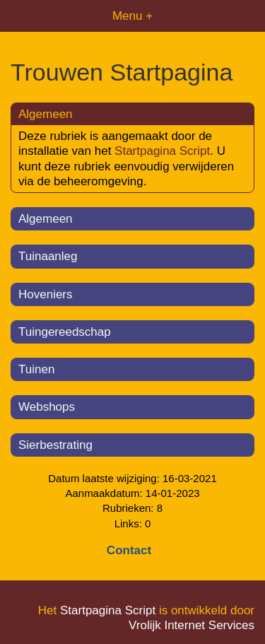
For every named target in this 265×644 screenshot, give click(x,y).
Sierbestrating (55, 445)
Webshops (47, 407)
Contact (129, 550)
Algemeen (46, 219)
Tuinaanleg (48, 256)
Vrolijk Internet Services (192, 625)
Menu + (132, 16)
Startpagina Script (162, 151)
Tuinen (36, 369)
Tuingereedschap (65, 332)
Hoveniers (46, 294)
